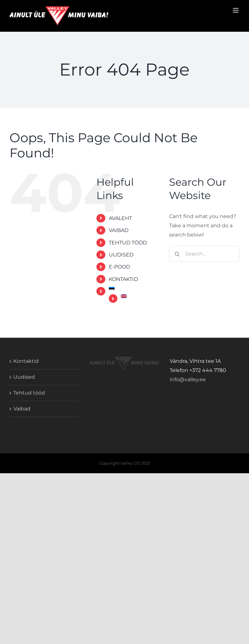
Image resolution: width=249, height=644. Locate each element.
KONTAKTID (123, 279)
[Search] (177, 254)
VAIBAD (119, 230)
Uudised (24, 377)
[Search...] (204, 254)
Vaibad (22, 409)
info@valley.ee (188, 379)
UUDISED (121, 255)
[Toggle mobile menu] (236, 10)
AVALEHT (120, 218)
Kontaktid (26, 361)
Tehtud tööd (29, 393)
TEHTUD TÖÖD (128, 243)
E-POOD (119, 267)
